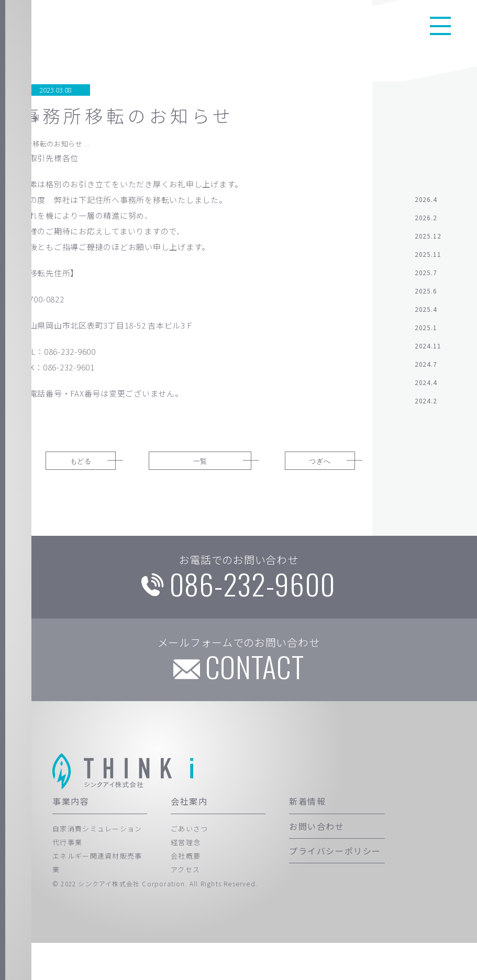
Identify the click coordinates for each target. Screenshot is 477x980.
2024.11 (428, 350)
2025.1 (426, 331)
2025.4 (426, 313)
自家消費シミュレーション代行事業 (97, 872)
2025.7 (426, 277)
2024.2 (426, 405)
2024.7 (426, 368)
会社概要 (186, 893)
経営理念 (186, 879)
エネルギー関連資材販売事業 (97, 900)
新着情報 (307, 838)
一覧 (195, 467)
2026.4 (426, 203)
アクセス (185, 906)
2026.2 (426, 222)
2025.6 (426, 295)
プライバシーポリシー (335, 888)
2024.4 (426, 386)
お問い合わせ (317, 863)
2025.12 (428, 240)
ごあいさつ (190, 865)
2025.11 (428, 258)
